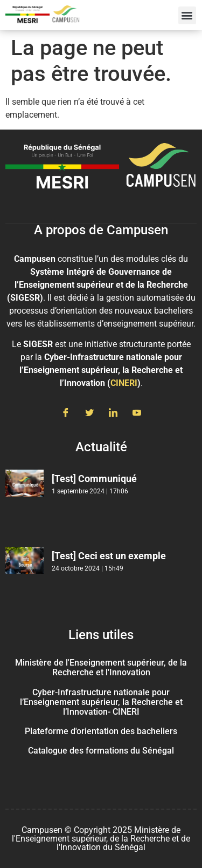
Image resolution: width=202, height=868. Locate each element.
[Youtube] (137, 413)
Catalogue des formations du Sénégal (101, 751)
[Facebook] (66, 413)
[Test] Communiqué (94, 479)
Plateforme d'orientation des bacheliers (101, 731)
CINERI (124, 383)
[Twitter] (89, 413)
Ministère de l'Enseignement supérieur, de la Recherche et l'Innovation (101, 667)
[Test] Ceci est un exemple (109, 556)
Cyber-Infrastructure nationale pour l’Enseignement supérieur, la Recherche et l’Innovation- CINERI (101, 702)
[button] (187, 15)
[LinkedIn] (113, 413)
